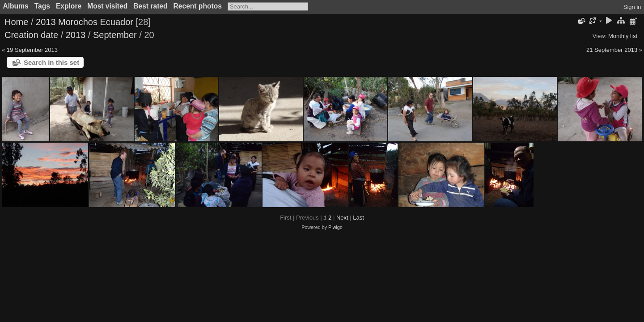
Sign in (632, 7)
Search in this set (51, 62)
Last (358, 218)
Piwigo (335, 227)
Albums (16, 6)
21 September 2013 (612, 50)
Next (342, 218)
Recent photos (198, 6)
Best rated (150, 6)
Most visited (107, 6)
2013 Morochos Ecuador (85, 22)
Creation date (31, 35)
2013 (76, 35)
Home (16, 22)
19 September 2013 (32, 50)
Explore (69, 6)
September (115, 35)
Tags (42, 6)
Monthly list (623, 36)
